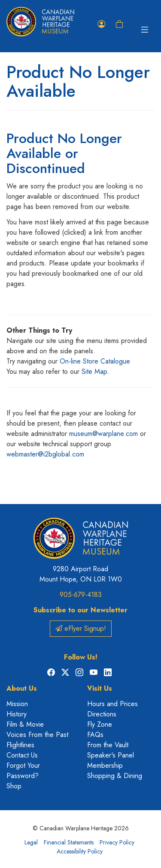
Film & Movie (25, 724)
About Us (22, 688)
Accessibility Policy (80, 851)
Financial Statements (69, 842)
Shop (14, 786)
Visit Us (100, 688)
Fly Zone (100, 724)
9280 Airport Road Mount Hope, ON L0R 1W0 (81, 574)
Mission (17, 704)
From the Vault (108, 745)
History (17, 714)
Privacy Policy (117, 842)
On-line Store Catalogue (95, 361)
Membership (105, 765)
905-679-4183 (81, 595)
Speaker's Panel (111, 755)
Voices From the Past (37, 735)
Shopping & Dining (115, 776)
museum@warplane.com (103, 434)
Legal (31, 842)
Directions (102, 714)
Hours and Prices (112, 704)
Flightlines (20, 745)
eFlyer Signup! (81, 628)
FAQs (95, 735)
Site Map (94, 371)
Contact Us (22, 755)
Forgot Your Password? (23, 771)
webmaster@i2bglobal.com (45, 454)
